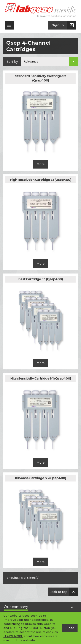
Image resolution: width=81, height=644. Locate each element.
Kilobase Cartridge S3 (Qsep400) (40, 478)
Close (70, 628)
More (40, 164)
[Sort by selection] (49, 62)
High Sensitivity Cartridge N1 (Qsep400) (41, 378)
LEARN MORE (13, 636)
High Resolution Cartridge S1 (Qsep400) (40, 180)
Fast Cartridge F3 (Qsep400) (40, 279)
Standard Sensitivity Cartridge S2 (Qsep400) (41, 78)
